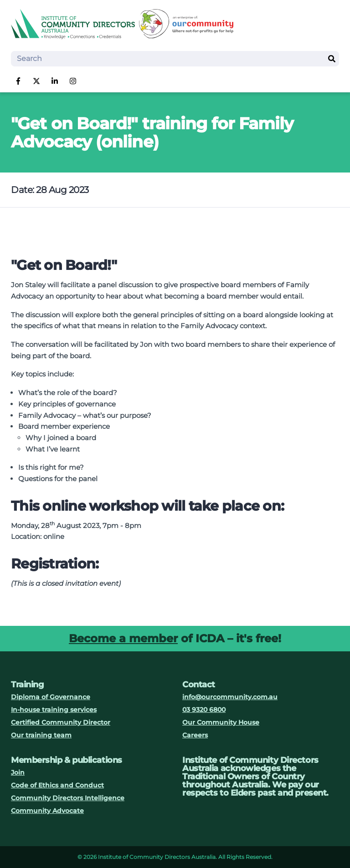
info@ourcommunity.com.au (230, 697)
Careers (195, 735)
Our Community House (221, 722)
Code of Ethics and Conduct (57, 785)
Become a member (123, 638)
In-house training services (54, 710)
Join (18, 772)
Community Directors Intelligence (68, 798)
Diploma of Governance (51, 697)
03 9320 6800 (204, 710)
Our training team (41, 735)
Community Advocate (47, 811)
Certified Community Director (61, 722)
